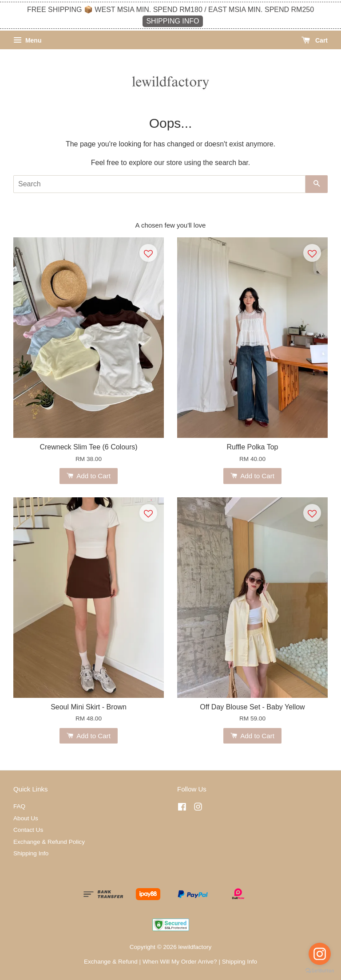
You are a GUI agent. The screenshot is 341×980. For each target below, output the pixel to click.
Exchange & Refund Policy (49, 842)
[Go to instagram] (320, 954)
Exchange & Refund (111, 962)
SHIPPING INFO (172, 21)
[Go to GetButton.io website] (320, 971)
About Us (26, 818)
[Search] (159, 184)
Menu (27, 40)
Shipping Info (31, 853)
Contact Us (28, 830)
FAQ (19, 806)
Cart (315, 40)
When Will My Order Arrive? (180, 962)
